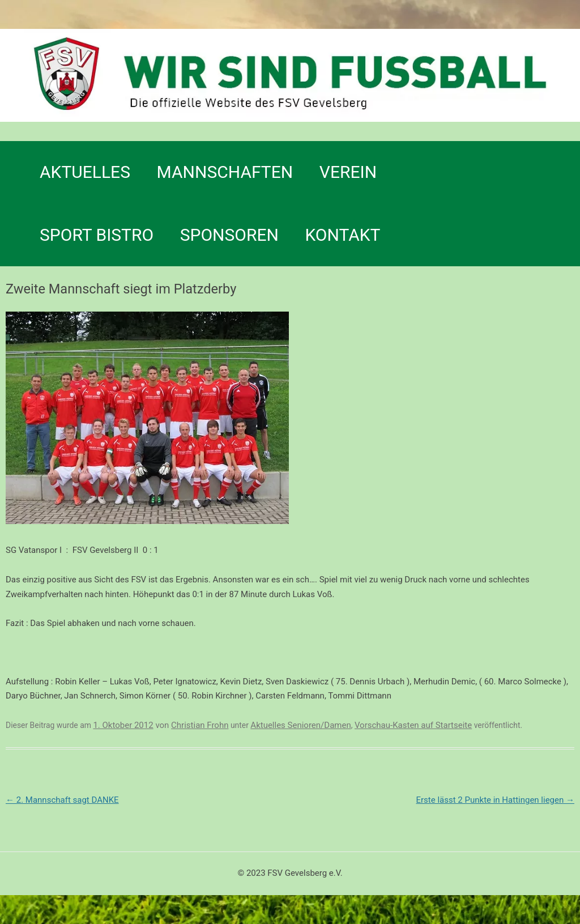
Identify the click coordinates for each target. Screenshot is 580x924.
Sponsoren (229, 235)
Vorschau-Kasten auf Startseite (413, 725)
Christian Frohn (200, 725)
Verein (348, 172)
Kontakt (342, 235)
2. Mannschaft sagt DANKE (62, 800)
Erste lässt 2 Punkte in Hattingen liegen (495, 800)
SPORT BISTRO (97, 235)
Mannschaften (225, 172)
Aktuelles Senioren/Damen (300, 725)
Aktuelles (85, 172)
